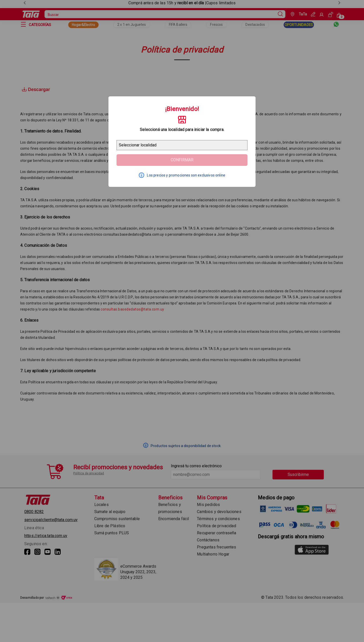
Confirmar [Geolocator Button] (182, 160)
